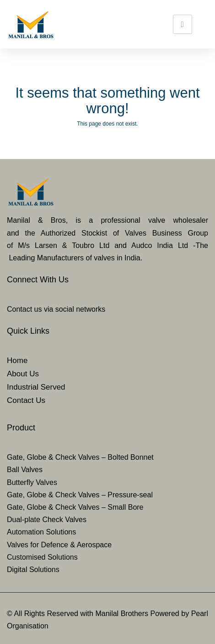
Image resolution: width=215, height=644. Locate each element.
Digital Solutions (33, 570)
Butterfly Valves (32, 482)
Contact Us (26, 400)
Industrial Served (36, 387)
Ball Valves (25, 470)
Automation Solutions (41, 532)
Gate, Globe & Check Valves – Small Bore (75, 507)
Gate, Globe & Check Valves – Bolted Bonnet (80, 457)
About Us (23, 374)
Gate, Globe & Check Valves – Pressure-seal (80, 495)
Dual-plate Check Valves (47, 520)
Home (17, 361)
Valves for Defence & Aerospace (59, 545)
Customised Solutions (42, 557)
